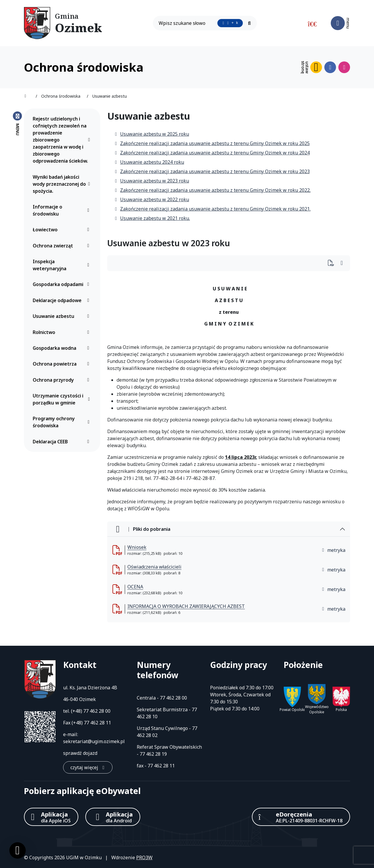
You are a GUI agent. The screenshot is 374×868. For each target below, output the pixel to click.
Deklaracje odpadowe (63, 300)
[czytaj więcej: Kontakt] (88, 767)
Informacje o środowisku (63, 210)
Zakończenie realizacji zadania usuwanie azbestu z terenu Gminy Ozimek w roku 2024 (212, 153)
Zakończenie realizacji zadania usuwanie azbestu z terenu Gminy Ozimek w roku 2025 (212, 143)
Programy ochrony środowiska (63, 422)
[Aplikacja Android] (113, 817)
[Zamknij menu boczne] (17, 123)
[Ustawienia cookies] (18, 850)
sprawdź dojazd (80, 753)
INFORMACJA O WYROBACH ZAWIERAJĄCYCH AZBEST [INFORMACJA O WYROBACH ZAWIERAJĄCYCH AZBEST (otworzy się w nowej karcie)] (186, 606)
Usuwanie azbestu (63, 316)
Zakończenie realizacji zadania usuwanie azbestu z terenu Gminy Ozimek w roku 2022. (212, 190)
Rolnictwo (63, 332)
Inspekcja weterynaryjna (63, 265)
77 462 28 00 (97, 711)
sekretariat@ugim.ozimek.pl (94, 741)
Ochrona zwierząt (63, 246)
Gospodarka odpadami (63, 284)
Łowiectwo (63, 230)
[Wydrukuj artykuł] (333, 263)
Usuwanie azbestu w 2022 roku (152, 199)
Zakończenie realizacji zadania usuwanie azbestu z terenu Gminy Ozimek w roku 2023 (212, 171)
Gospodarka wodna (63, 348)
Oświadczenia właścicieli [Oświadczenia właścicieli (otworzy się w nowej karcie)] (154, 567)
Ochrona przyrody (63, 380)
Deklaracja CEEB (63, 442)
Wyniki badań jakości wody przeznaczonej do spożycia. (63, 184)
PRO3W (144, 857)
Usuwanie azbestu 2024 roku (149, 162)
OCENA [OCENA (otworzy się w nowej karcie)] (135, 587)
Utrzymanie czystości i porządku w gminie (63, 399)
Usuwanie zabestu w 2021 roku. (152, 218)
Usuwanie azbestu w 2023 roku (152, 181)
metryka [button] (333, 550)
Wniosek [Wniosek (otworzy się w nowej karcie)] (137, 547)
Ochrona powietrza (63, 364)
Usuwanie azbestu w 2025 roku (152, 134)
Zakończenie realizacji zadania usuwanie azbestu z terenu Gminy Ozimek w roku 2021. (212, 209)
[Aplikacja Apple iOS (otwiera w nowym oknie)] (51, 817)
